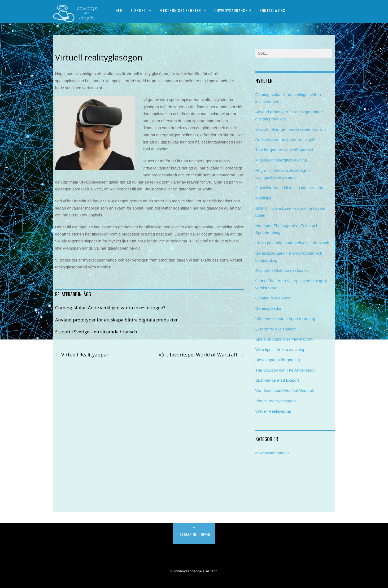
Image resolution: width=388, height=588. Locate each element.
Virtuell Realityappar (82, 355)
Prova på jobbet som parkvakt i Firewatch (292, 243)
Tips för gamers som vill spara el (284, 150)
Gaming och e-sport (273, 298)
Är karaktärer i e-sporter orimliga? (285, 139)
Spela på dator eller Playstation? (284, 339)
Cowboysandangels (233, 10)
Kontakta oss (273, 10)
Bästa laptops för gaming (278, 360)
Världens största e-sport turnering (285, 319)
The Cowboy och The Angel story (285, 370)
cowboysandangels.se (191, 571)
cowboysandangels (273, 453)
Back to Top (194, 533)
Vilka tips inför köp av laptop (280, 349)
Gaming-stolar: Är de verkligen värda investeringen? (110, 308)
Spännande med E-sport (277, 380)
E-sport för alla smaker (276, 329)
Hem (119, 10)
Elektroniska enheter (180, 10)
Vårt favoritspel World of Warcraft (201, 355)
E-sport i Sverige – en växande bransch (96, 332)
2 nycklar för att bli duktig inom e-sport (289, 188)
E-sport (138, 10)
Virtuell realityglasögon (99, 57)
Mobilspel (264, 198)
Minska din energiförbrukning (281, 160)
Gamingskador (269, 308)
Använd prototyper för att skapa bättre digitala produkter (116, 320)
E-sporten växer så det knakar (282, 270)
